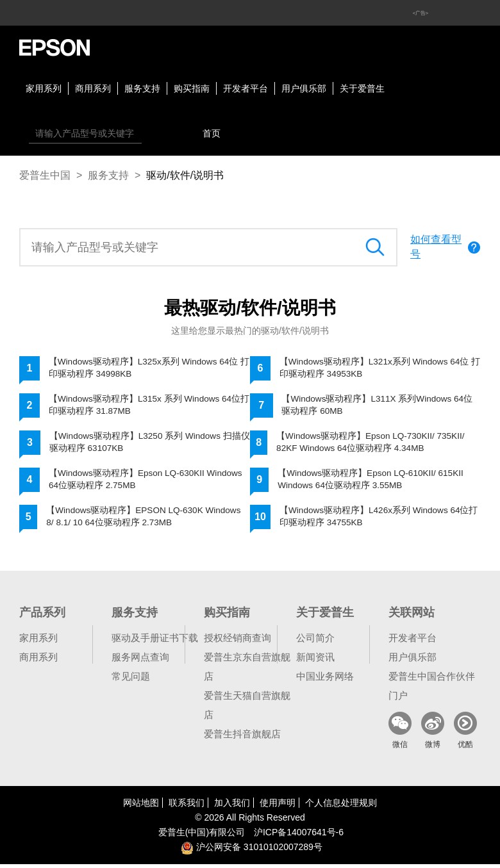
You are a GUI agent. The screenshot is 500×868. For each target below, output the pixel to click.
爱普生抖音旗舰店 (242, 738)
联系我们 (187, 807)
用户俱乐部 (304, 88)
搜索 (154, 133)
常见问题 (131, 680)
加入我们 (232, 807)
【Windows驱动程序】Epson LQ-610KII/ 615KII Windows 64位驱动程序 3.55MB (373, 482)
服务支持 (142, 88)
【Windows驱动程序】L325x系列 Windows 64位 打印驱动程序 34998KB (145, 368)
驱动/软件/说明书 (185, 175)
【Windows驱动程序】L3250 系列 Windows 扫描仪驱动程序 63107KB (147, 445)
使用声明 (278, 807)
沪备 (299, 836)
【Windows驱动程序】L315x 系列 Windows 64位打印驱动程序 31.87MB (146, 406)
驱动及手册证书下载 (155, 642)
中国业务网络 (325, 680)
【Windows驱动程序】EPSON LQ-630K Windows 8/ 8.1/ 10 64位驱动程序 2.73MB (146, 520)
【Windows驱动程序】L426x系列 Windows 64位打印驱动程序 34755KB (377, 520)
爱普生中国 (45, 175)
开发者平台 (246, 88)
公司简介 (315, 642)
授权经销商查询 (238, 642)
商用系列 (93, 88)
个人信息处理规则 (341, 807)
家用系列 (44, 88)
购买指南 (192, 88)
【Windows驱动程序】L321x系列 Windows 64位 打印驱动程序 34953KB (376, 368)
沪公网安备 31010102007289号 (252, 851)
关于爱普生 (362, 88)
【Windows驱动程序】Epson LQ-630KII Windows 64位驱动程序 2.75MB (148, 482)
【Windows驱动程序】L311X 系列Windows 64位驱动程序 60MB (379, 406)
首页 (212, 133)
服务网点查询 (140, 661)
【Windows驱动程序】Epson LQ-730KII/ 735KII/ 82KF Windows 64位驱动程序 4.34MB (373, 445)
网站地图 (141, 807)
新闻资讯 (315, 661)
